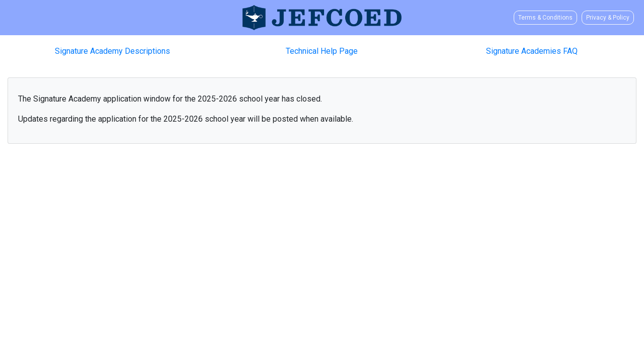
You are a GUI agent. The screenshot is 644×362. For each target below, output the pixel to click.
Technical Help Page (322, 51)
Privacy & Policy (608, 18)
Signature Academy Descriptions (112, 51)
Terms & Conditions (545, 18)
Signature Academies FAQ (532, 51)
